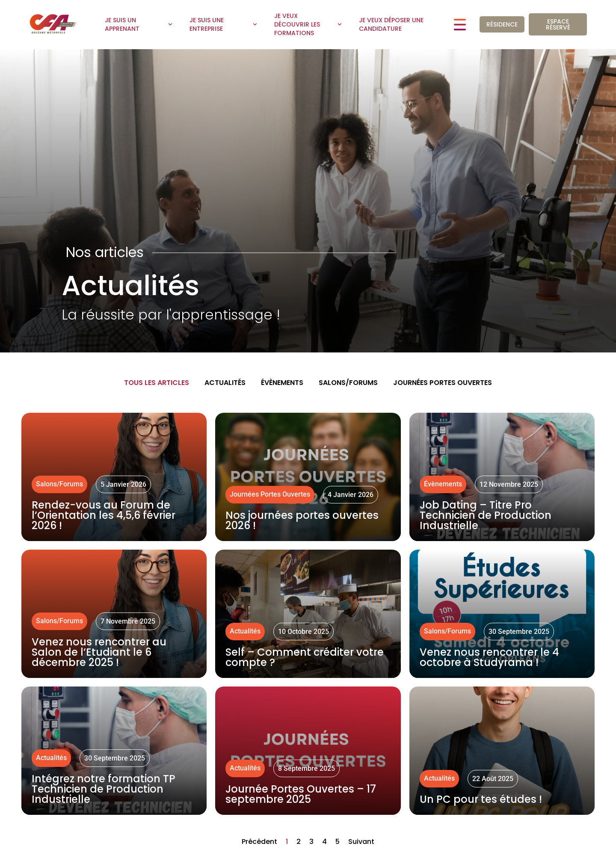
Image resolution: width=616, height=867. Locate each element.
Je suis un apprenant (139, 24)
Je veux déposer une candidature (391, 24)
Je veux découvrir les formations (308, 24)
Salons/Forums (348, 383)
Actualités (225, 383)
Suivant (361, 842)
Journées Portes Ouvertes (443, 383)
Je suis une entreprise (223, 24)
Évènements (282, 383)
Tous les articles (157, 383)
